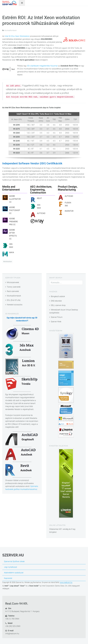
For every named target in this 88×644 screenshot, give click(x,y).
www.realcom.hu (66, 582)
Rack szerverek (13, 291)
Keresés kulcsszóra (15, 305)
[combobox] (66, 282)
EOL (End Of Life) (14, 300)
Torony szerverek (14, 287)
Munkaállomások (14, 296)
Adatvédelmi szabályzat (14, 573)
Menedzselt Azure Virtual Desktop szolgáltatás (64, 311)
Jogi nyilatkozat (10, 567)
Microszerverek (13, 282)
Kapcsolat (8, 578)
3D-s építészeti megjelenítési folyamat (42, 66)
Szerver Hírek (56, 322)
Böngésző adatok (58, 296)
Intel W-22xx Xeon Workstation (17, 36)
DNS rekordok (56, 301)
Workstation (8, 262)
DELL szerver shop (58, 305)
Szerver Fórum (57, 317)
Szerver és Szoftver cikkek (14, 561)
